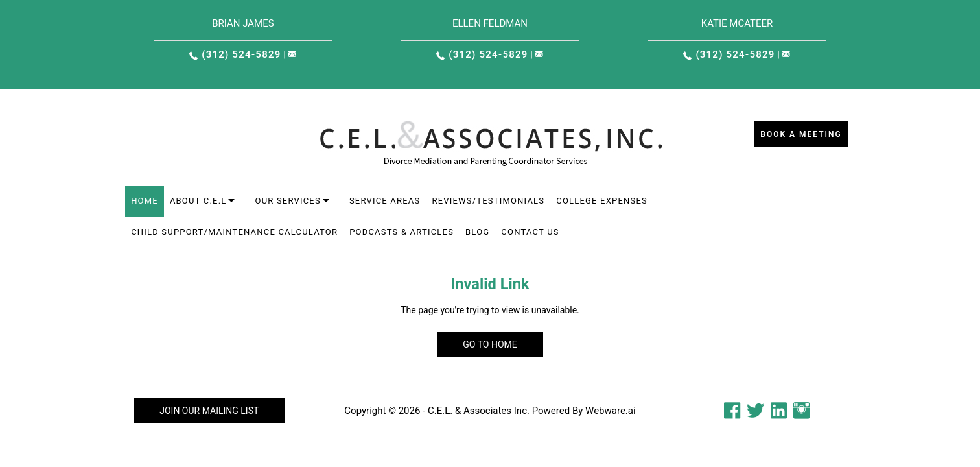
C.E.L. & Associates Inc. (479, 411)
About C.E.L (198, 201)
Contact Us (530, 232)
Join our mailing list (209, 411)
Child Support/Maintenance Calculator (234, 232)
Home (145, 201)
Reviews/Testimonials (488, 201)
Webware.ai (611, 411)
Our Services (287, 201)
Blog (477, 232)
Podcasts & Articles (402, 232)
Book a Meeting (801, 134)
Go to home (490, 344)
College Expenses (602, 201)
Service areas (385, 201)
